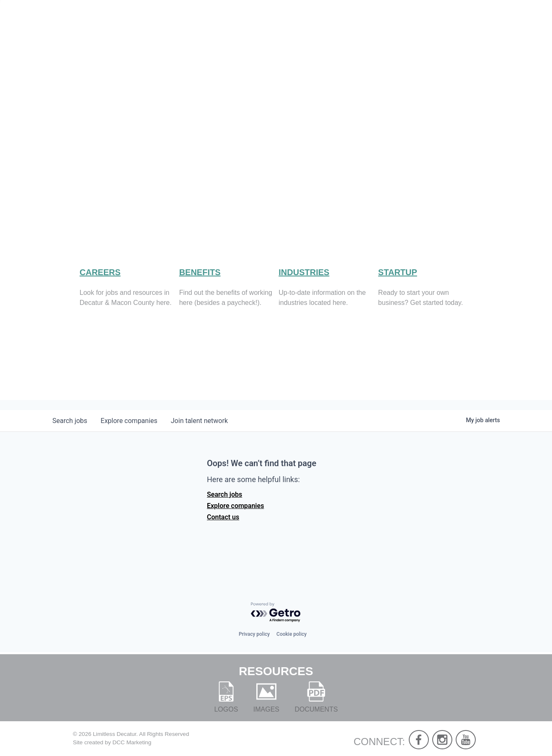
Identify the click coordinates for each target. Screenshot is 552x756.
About (328, 34)
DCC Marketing (132, 743)
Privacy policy (254, 634)
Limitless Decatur (115, 734)
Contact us (223, 528)
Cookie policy (291, 634)
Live (369, 34)
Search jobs (224, 506)
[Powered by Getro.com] (276, 613)
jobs (70, 432)
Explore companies (235, 517)
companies (129, 432)
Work (408, 34)
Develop (459, 34)
